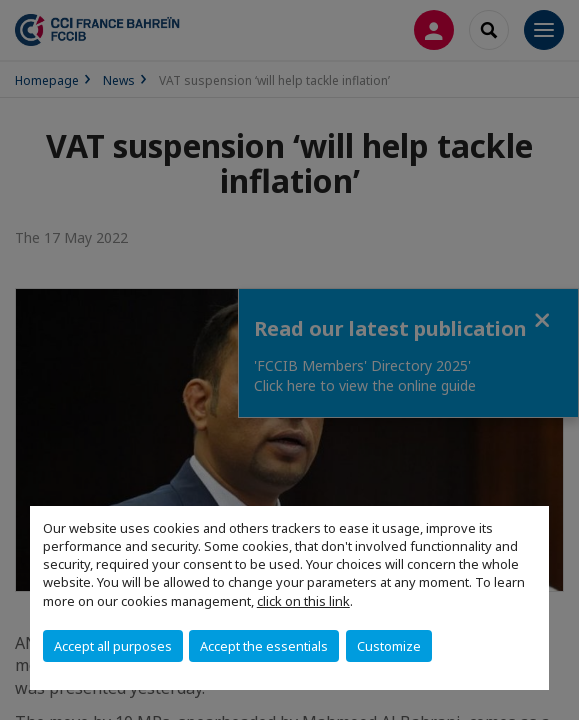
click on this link (303, 601)
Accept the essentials (264, 646)
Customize (389, 646)
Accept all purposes (113, 646)
